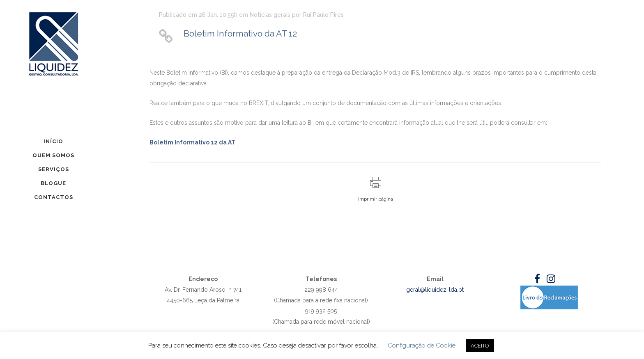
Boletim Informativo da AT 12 (240, 33)
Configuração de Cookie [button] (422, 345)
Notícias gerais (270, 15)
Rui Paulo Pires (323, 15)
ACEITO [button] (480, 346)
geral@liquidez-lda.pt (435, 290)
